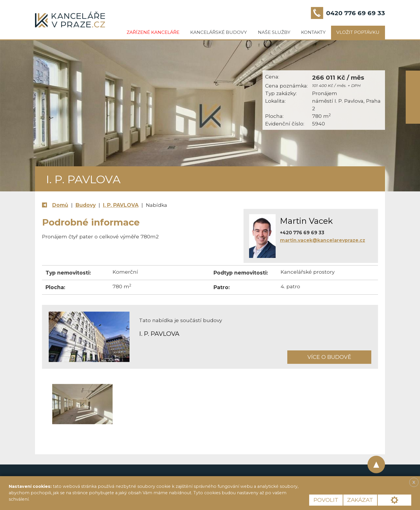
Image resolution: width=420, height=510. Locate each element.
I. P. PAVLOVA (121, 205)
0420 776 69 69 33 (356, 13)
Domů (60, 205)
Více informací (51, 499)
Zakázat (360, 500)
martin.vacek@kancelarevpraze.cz (323, 240)
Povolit (326, 500)
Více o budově (329, 357)
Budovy (86, 205)
